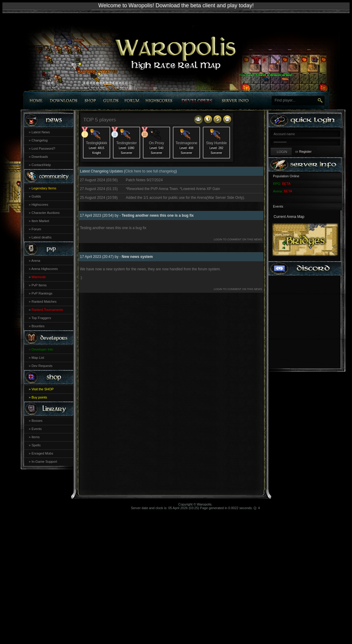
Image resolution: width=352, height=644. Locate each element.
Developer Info (42, 349)
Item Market (40, 221)
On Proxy (156, 143)
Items (36, 437)
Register (305, 152)
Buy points (39, 397)
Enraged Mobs (42, 453)
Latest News (41, 132)
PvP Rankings (42, 293)
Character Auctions (46, 213)
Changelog (39, 140)
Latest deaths (41, 237)
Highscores (40, 205)
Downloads (40, 157)
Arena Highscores (45, 269)
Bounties (38, 326)
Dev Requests (42, 366)
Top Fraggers (41, 318)
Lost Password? (43, 148)
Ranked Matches (44, 302)
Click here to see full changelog (150, 171)
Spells (36, 445)
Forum (36, 229)
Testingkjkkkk (97, 143)
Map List (38, 358)
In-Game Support (44, 462)
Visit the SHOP (43, 389)
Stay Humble (217, 143)
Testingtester (127, 143)
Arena (36, 261)
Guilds (36, 196)
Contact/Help (41, 165)
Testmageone (186, 143)
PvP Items (39, 285)
